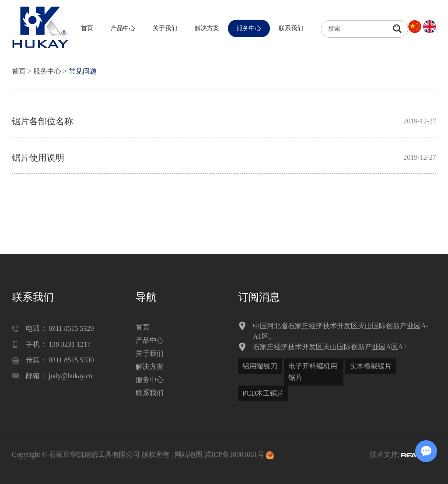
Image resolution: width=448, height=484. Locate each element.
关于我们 (165, 28)
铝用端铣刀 (260, 366)
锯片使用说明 (38, 158)
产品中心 (123, 28)
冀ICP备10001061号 (234, 454)
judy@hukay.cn (70, 376)
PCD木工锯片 (263, 393)
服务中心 (249, 28)
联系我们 (291, 28)
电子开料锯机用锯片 (313, 372)
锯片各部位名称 (42, 121)
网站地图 (189, 454)
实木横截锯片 (371, 366)
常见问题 (83, 71)
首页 (87, 28)
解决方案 (207, 28)
